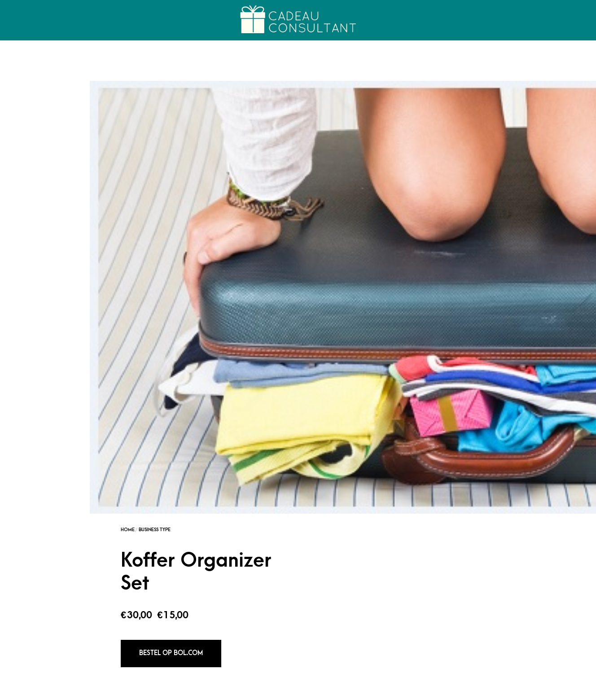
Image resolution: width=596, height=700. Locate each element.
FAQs (575, 691)
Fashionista (344, 340)
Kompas (170, 631)
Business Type (363, 97)
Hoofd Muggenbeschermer (298, 631)
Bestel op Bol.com (380, 220)
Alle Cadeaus (461, 691)
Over (152, 20)
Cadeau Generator (399, 691)
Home (28, 20)
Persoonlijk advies (524, 691)
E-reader (426, 631)
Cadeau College (90, 20)
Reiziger (370, 340)
